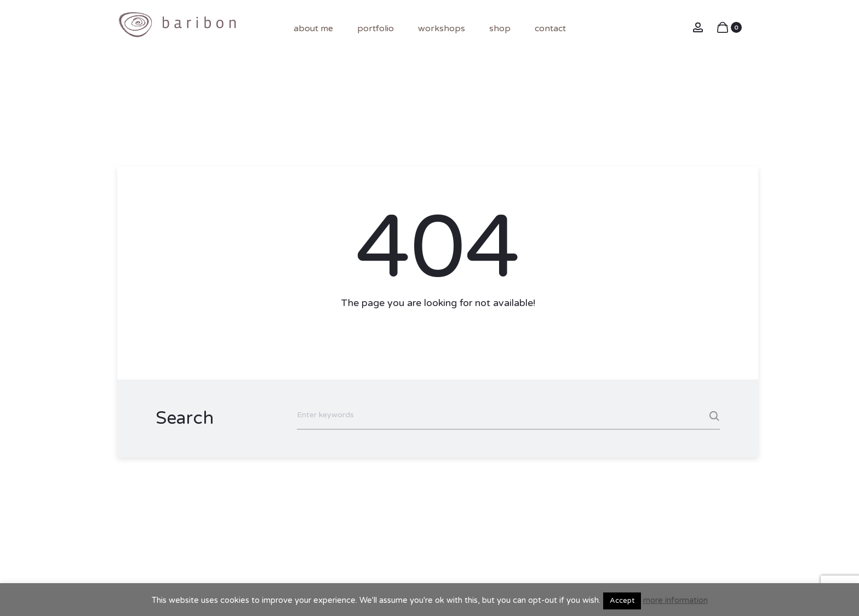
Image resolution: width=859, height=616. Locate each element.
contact (550, 28)
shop (500, 28)
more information (675, 600)
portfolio (376, 28)
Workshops (442, 28)
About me (313, 28)
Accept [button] (622, 601)
